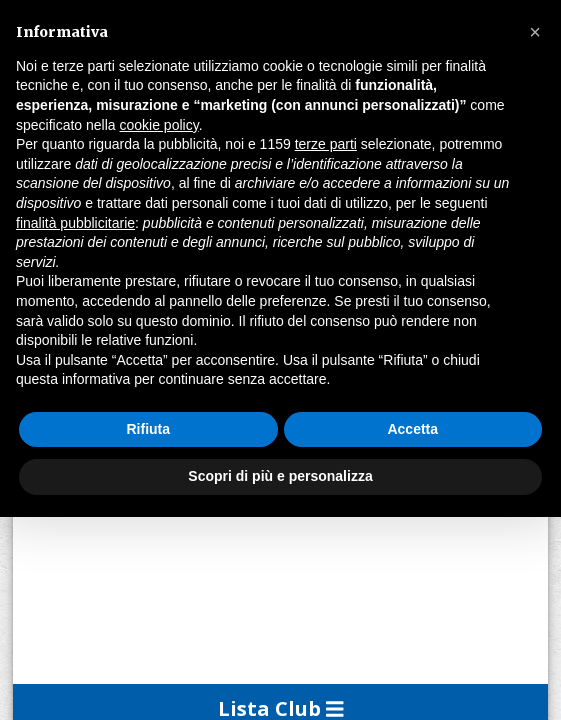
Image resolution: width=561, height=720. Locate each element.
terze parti (326, 144)
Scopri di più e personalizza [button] (280, 476)
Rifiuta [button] (148, 429)
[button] (535, 32)
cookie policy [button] (159, 125)
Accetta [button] (412, 429)
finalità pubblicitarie (75, 223)
